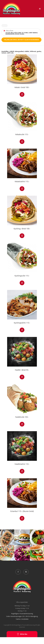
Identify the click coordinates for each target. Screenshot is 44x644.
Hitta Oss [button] (22, 634)
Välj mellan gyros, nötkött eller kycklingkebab (21, 40)
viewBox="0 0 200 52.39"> (22, 588)
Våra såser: (22, 32)
